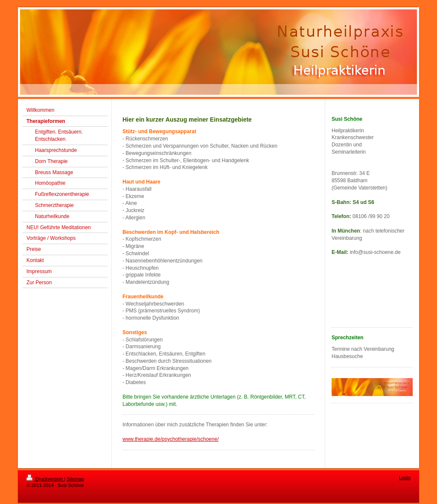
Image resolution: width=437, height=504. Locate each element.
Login (405, 478)
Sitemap (75, 479)
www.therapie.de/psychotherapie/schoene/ (170, 439)
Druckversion (45, 479)
